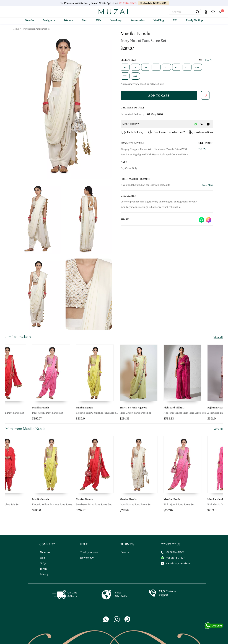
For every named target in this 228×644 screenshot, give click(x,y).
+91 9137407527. (128, 3)
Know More (207, 185)
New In (30, 20)
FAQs (43, 563)
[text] (185, 12)
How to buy (87, 558)
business (127, 544)
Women (68, 20)
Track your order (90, 552)
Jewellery (116, 20)
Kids (99, 20)
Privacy (44, 574)
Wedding (159, 20)
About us (45, 552)
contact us (171, 544)
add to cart (159, 95)
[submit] (205, 95)
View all (218, 337)
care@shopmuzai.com (176, 563)
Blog (42, 558)
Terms (43, 569)
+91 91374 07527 (173, 552)
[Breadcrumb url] (16, 29)
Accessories (138, 20)
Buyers (125, 552)
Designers (49, 20)
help (84, 544)
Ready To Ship (194, 20)
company (47, 544)
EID (175, 20)
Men (85, 20)
